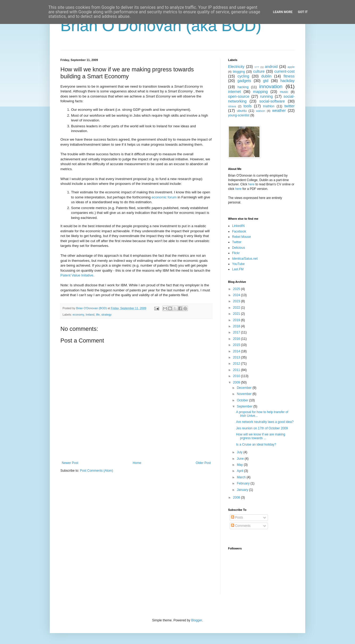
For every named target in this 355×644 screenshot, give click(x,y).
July (240, 452)
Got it (303, 12)
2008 (237, 498)
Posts (237, 517)
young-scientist (239, 115)
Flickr (236, 253)
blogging (239, 72)
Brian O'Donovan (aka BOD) (161, 26)
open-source (239, 96)
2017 (237, 332)
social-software (272, 101)
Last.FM (238, 269)
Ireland (90, 315)
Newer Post (70, 463)
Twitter (237, 242)
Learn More (283, 12)
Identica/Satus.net (245, 259)
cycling (243, 76)
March (242, 477)
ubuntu (242, 111)
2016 (237, 339)
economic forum (164, 197)
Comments (241, 526)
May (240, 465)
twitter (290, 106)
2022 (237, 308)
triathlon (269, 106)
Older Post (203, 463)
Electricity (236, 67)
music (284, 92)
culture (259, 71)
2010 (237, 376)
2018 (237, 326)
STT (257, 67)
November (245, 394)
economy (78, 315)
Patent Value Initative (77, 275)
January (243, 490)
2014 (237, 351)
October (243, 400)
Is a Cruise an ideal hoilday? (256, 445)
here (251, 184)
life (98, 315)
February (244, 483)
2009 (237, 382)
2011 (237, 370)
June (241, 459)
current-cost (284, 71)
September (245, 406)
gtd (266, 81)
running (266, 96)
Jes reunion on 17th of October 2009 (262, 428)
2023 (237, 301)
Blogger (197, 620)
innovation (271, 86)
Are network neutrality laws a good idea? (265, 422)
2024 (237, 295)
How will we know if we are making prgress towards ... (261, 436)
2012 (237, 364)
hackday (287, 81)
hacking (243, 87)
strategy (106, 315)
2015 (237, 345)
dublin (266, 76)
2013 (237, 357)
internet (234, 92)
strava (232, 106)
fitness (289, 76)
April (240, 471)
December (245, 388)
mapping (260, 92)
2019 (237, 320)
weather (279, 111)
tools (247, 106)
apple (291, 67)
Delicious (239, 248)
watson (261, 111)
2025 (237, 289)
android (271, 67)
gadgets (244, 81)
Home (137, 463)
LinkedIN (238, 226)
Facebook (239, 231)
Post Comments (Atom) (96, 471)
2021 (237, 314)
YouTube (238, 264)
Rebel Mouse (242, 237)
